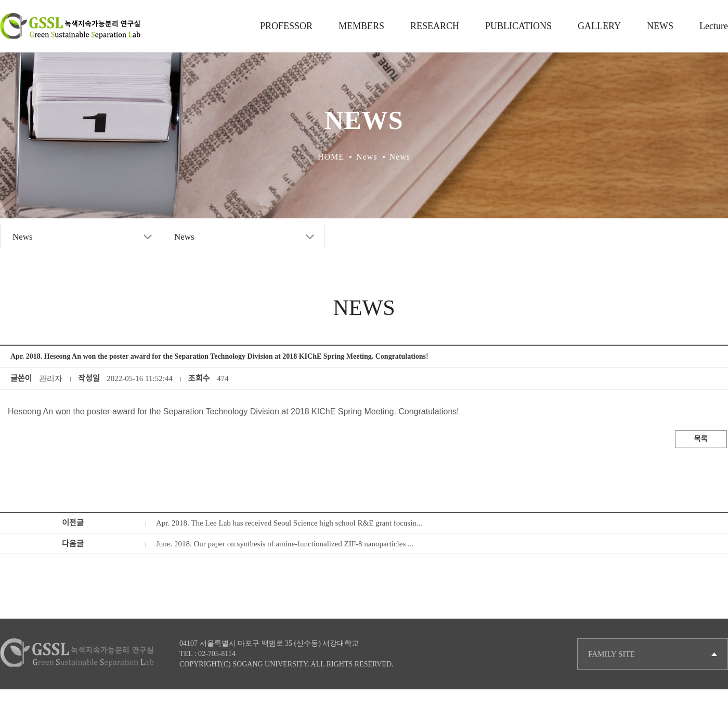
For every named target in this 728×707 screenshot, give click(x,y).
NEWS (660, 26)
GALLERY (599, 26)
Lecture (714, 26)
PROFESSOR (286, 26)
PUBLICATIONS (518, 26)
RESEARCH (435, 26)
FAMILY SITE (612, 654)
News (23, 237)
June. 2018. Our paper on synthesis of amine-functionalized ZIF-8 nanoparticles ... (285, 544)
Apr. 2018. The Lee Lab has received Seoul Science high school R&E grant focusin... (289, 523)
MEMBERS (361, 26)
